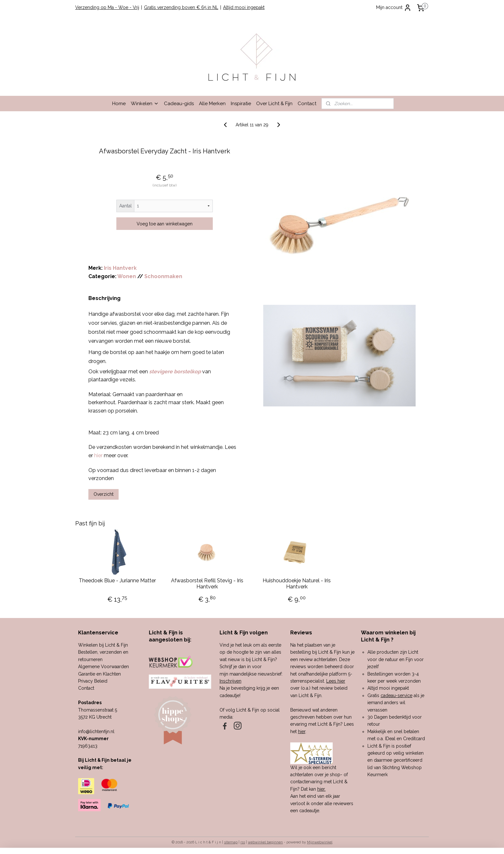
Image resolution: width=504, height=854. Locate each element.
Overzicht (104, 494)
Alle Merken (212, 104)
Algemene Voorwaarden (104, 667)
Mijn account (394, 8)
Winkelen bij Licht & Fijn (103, 645)
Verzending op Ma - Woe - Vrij (107, 7)
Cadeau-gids (179, 104)
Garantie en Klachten (99, 674)
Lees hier (336, 681)
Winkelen (145, 104)
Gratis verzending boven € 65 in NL (181, 7)
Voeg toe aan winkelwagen (165, 224)
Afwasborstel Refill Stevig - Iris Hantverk (207, 584)
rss (243, 842)
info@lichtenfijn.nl (96, 731)
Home (119, 104)
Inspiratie (241, 104)
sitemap (231, 842)
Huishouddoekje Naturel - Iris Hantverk (297, 584)
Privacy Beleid (93, 681)
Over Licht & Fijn (274, 104)
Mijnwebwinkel (320, 842)
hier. (321, 789)
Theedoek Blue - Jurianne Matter (117, 581)
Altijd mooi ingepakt (244, 7)
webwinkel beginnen (265, 842)
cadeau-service (396, 695)
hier (302, 731)
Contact (307, 104)
